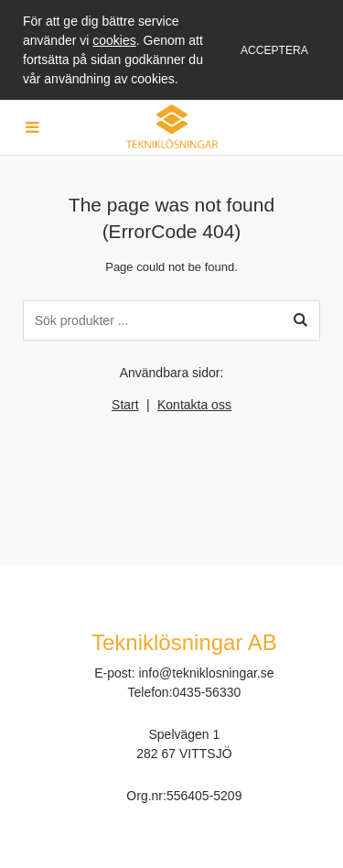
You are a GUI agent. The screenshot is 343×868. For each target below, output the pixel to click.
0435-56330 (207, 692)
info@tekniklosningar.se (206, 673)
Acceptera (274, 50)
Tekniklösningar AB (184, 642)
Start (125, 405)
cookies (114, 40)
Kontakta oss (194, 405)
